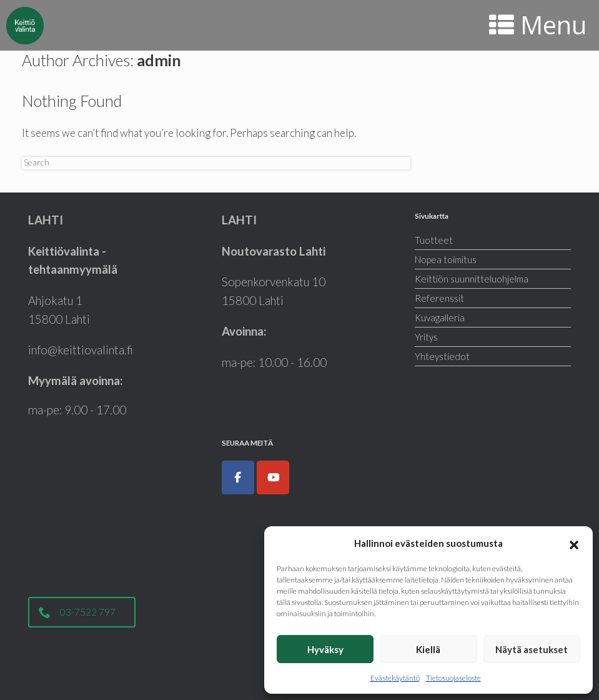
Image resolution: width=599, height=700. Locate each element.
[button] (574, 543)
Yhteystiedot (442, 356)
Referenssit (439, 298)
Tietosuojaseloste (453, 678)
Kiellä (428, 649)
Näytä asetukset (532, 649)
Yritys (426, 337)
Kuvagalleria (440, 317)
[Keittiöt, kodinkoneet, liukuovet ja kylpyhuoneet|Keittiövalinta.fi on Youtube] (273, 477)
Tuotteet (434, 240)
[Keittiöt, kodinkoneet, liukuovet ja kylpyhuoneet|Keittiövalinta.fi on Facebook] (238, 477)
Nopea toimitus (446, 259)
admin (159, 60)
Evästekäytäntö (395, 678)
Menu (538, 25)
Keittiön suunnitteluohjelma (472, 279)
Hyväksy (325, 649)
